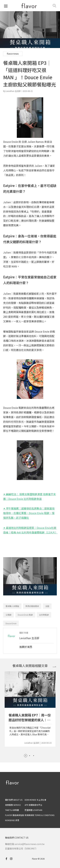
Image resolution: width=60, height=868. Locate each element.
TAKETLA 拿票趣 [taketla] (12, 810)
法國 (47, 606)
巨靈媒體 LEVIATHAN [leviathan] (33, 810)
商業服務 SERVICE (13, 805)
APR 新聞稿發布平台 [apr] (33, 805)
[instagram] (12, 859)
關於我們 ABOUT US (14, 800)
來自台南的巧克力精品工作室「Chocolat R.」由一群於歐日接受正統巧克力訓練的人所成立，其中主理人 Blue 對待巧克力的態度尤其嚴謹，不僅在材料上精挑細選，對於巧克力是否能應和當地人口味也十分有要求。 (30, 731)
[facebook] (7, 859)
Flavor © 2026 (38, 859)
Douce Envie (11, 623)
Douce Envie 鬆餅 (25, 615)
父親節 (8, 615)
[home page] (29, 6)
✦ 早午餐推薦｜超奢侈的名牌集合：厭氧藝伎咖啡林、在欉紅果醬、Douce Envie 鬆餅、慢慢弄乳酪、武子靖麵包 (29, 513)
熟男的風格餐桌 (32, 606)
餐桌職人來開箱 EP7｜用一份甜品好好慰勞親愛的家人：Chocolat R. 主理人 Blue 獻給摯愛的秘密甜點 (30, 718)
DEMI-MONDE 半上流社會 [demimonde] (35, 800)
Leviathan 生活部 (29, 638)
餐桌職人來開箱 (12, 606)
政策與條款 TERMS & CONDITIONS (40, 815)
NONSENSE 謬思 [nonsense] (12, 820)
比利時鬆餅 (44, 615)
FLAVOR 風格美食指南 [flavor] (15, 815)
